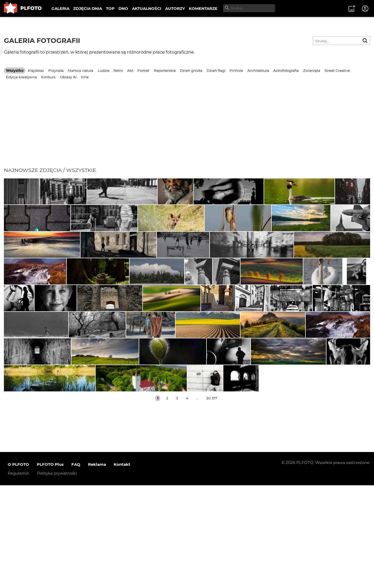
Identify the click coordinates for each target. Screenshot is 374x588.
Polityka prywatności (57, 576)
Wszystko (15, 70)
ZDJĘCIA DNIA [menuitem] (88, 8)
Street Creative (337, 70)
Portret (143, 70)
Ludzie (103, 70)
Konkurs (48, 77)
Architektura (258, 70)
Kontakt (122, 567)
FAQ (76, 567)
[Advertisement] (187, 128)
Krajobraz (36, 70)
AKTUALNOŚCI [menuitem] (147, 8)
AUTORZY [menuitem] (175, 8)
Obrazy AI (68, 77)
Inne (85, 77)
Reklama (97, 567)
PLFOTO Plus (50, 567)
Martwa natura (81, 70)
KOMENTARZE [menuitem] (203, 8)
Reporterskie (165, 70)
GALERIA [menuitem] (60, 8)
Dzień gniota (191, 70)
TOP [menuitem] (110, 8)
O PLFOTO (18, 567)
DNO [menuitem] (123, 8)
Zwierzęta (312, 70)
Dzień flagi (216, 70)
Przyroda (56, 70)
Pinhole (236, 70)
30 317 (212, 501)
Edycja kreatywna (21, 77)
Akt (130, 70)
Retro (118, 70)
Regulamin (19, 576)
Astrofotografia (286, 70)
